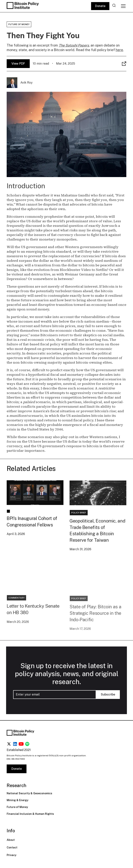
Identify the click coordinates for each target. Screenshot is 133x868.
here (119, 50)
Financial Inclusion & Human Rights (30, 814)
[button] (123, 6)
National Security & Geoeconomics (29, 793)
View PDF (18, 64)
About (11, 840)
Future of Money (17, 807)
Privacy (12, 855)
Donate (100, 6)
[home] (23, 6)
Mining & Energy (18, 800)
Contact (12, 847)
